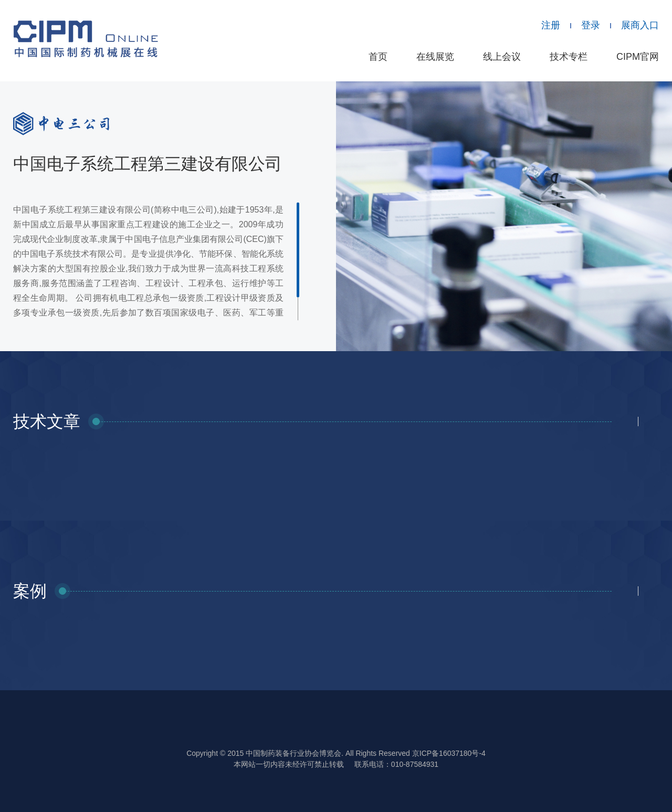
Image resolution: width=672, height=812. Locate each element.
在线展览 (435, 57)
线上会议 (502, 57)
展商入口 (640, 25)
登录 (591, 25)
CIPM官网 (638, 57)
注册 (551, 25)
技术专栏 (569, 57)
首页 (378, 57)
